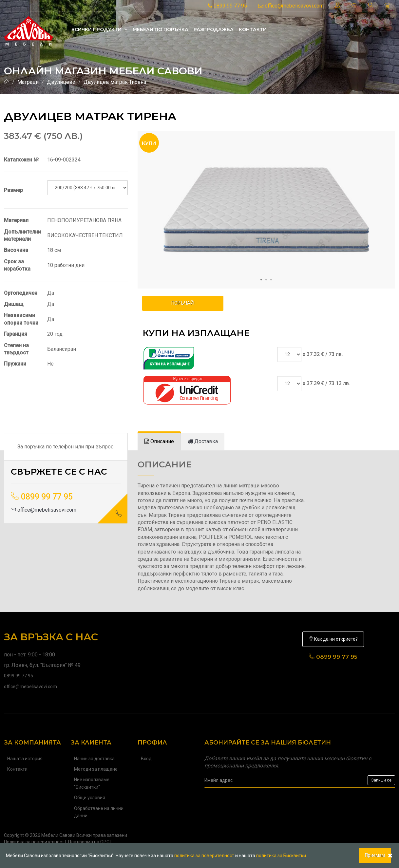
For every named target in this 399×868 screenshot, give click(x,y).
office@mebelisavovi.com (291, 6)
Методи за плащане (96, 769)
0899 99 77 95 (228, 6)
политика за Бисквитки (281, 856)
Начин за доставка (94, 759)
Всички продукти (99, 29)
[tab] (159, 442)
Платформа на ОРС (89, 842)
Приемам (375, 855)
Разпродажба (214, 29)
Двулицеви (61, 82)
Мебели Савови (58, 835)
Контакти (253, 29)
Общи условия (90, 798)
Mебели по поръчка (161, 29)
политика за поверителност (204, 856)
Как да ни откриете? (333, 639)
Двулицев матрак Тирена (115, 82)
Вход (146, 759)
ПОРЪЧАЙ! (183, 303)
